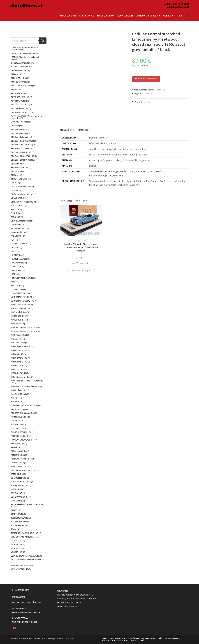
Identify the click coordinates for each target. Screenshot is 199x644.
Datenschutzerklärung (27, 603)
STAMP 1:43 (148, 93)
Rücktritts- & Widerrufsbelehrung (120, 640)
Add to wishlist (142, 102)
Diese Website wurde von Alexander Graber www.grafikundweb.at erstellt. (42, 638)
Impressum (19, 597)
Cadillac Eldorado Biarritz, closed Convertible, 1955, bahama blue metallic (81, 232)
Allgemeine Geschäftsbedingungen (160, 638)
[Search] (43, 41)
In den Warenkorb (146, 79)
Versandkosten (143, 66)
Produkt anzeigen (81, 256)
